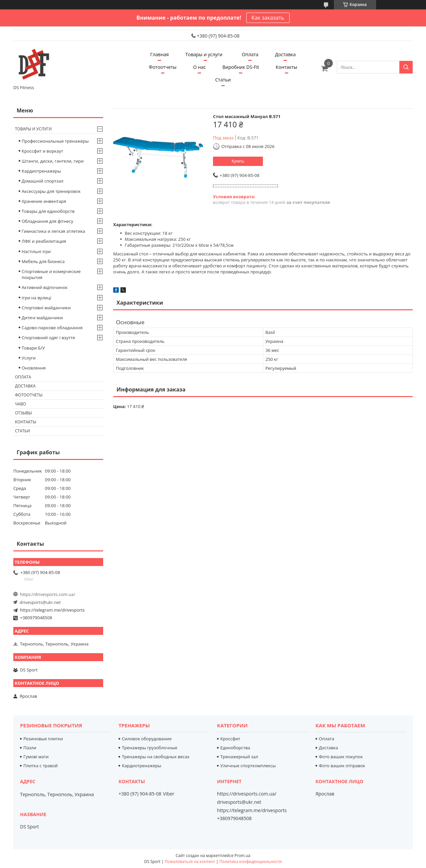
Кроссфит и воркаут (42, 151)
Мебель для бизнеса (43, 261)
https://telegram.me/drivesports (52, 610)
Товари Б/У (33, 348)
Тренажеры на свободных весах (156, 757)
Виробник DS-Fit (241, 67)
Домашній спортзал (42, 181)
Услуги (29, 358)
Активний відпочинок (45, 287)
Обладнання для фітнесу (47, 221)
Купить (238, 161)
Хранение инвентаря (44, 201)
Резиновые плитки (43, 739)
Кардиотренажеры (41, 171)
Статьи (223, 80)
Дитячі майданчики (42, 318)
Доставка (285, 54)
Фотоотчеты (163, 67)
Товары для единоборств (48, 211)
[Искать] (406, 67)
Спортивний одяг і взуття (48, 338)
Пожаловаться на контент (190, 862)
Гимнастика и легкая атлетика (53, 231)
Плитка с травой (40, 766)
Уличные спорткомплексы (248, 766)
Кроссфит (230, 739)
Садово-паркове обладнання (52, 328)
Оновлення (34, 368)
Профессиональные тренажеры (55, 141)
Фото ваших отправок (342, 766)
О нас (199, 67)
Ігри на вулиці (36, 298)
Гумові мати (36, 757)
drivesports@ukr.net (40, 602)
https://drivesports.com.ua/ (48, 594)
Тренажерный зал (239, 757)
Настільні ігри (36, 251)
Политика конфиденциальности (251, 862)
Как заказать (268, 18)
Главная (160, 54)
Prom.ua (243, 856)
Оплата (250, 54)
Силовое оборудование (147, 739)
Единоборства (235, 748)
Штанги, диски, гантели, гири (53, 161)
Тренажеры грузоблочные (150, 748)
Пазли (30, 748)
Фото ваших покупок (341, 757)
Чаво (20, 404)
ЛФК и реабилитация (44, 241)
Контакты (286, 67)
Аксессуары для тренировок (51, 191)
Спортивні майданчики (46, 308)
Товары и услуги (204, 54)
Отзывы (23, 413)
